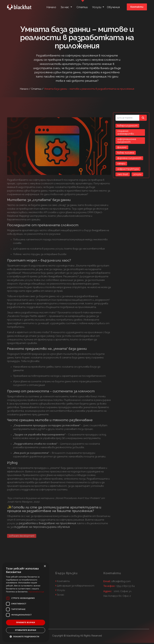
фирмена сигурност (129, 158)
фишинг (122, 147)
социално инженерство (126, 132)
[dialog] (26, 602)
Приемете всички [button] (26, 622)
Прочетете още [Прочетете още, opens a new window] (36, 592)
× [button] (45, 566)
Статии (82, 7)
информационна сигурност (127, 140)
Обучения (113, 7)
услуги (137, 174)
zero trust (123, 174)
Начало (51, 7)
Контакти (137, 7)
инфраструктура (128, 169)
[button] (26, 636)
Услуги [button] (97, 7)
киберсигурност (127, 126)
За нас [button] (65, 7)
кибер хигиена (126, 153)
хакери (121, 163)
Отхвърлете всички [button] (26, 630)
